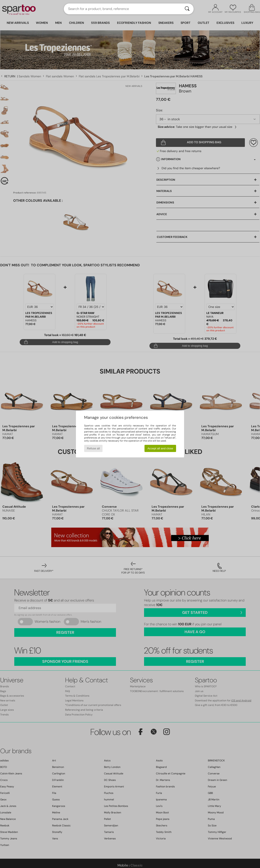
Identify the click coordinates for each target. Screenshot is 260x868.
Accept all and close (160, 448)
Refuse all (93, 448)
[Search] (187, 9)
